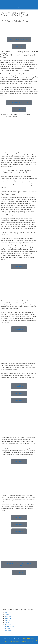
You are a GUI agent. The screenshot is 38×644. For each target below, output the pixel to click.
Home (33, 638)
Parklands (8, 628)
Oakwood (7, 615)
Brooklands (8, 618)
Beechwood (8, 617)
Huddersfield (24, 642)
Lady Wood (8, 613)
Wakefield (12, 642)
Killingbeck (8, 630)
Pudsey (7, 642)
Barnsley (30, 642)
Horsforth (30, 640)
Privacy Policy (26, 638)
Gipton (7, 622)
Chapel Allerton (9, 626)
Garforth (25, 640)
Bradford (18, 642)
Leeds (20, 640)
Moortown (8, 624)
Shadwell (7, 620)
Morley (35, 640)
